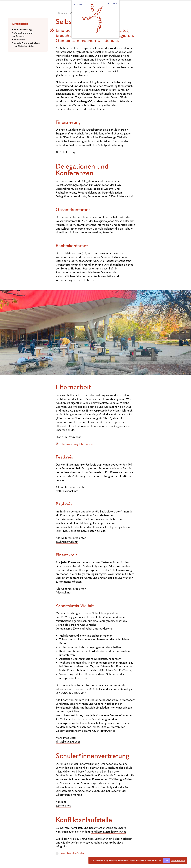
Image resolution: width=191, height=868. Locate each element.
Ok (166, 860)
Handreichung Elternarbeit (77, 444)
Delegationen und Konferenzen (22, 34)
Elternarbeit (20, 39)
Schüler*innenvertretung (27, 43)
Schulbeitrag (68, 152)
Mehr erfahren (178, 860)
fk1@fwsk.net (63, 592)
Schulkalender (102, 689)
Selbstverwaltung (23, 29)
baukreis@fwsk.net (67, 542)
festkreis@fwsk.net (67, 491)
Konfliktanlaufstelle (24, 46)
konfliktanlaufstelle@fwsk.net (108, 831)
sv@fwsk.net (63, 805)
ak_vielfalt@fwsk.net (68, 741)
